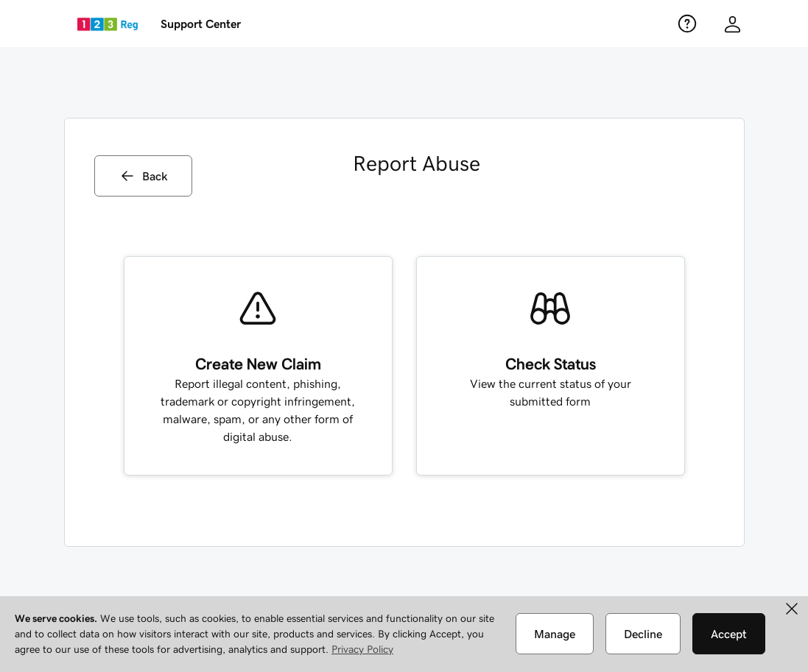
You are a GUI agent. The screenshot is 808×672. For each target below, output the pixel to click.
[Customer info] (733, 24)
